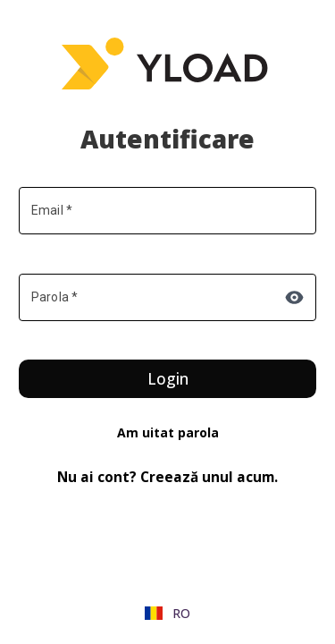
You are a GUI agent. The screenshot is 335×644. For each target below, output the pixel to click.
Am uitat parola (168, 432)
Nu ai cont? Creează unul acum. (167, 477)
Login (168, 378)
